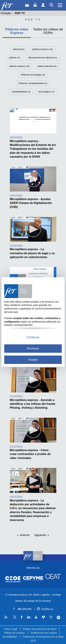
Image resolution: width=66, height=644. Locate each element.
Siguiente (40, 535)
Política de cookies (14, 633)
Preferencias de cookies (44, 633)
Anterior (25, 535)
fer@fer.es (45, 609)
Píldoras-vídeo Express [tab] (17, 31)
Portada (6, 13)
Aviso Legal (11, 629)
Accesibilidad (10, 637)
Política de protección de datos (40, 629)
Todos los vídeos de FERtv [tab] (48, 31)
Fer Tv (33, 20)
